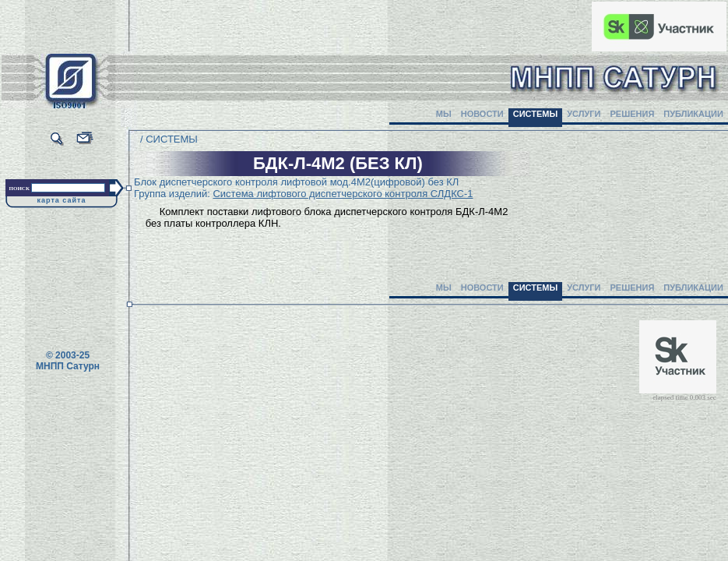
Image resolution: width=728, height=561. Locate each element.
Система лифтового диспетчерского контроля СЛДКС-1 (343, 194)
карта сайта (62, 200)
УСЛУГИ (584, 114)
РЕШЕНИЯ (632, 114)
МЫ (444, 114)
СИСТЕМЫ (536, 114)
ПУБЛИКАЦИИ (693, 114)
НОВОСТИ (482, 114)
